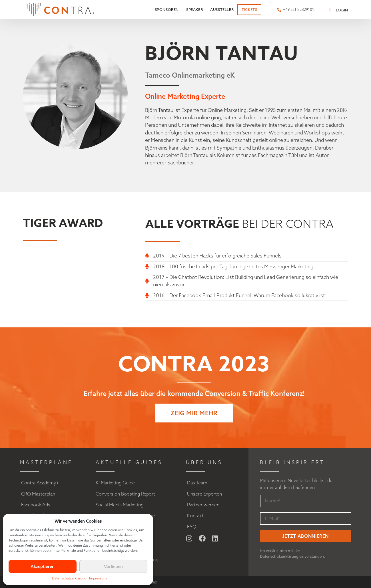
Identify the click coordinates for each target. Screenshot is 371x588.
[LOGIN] (330, 10)
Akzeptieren (43, 566)
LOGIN (342, 10)
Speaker (194, 9)
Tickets (249, 9)
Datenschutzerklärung (69, 578)
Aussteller (222, 9)
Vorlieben (113, 566)
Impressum (98, 578)
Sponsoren (167, 9)
